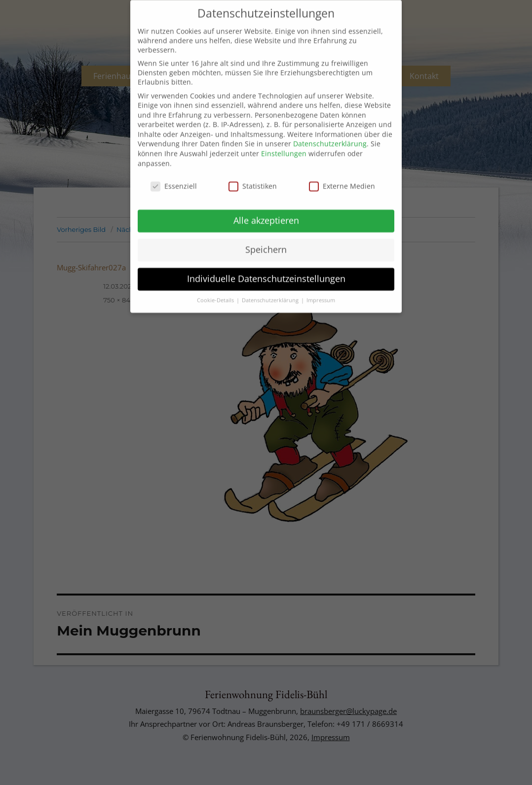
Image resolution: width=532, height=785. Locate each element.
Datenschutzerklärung (330, 130)
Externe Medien (342, 172)
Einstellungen (284, 139)
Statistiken (253, 172)
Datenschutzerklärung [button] (271, 286)
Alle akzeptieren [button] (266, 206)
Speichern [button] (266, 235)
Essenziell (174, 172)
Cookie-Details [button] (216, 286)
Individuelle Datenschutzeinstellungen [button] (266, 264)
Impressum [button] (321, 286)
